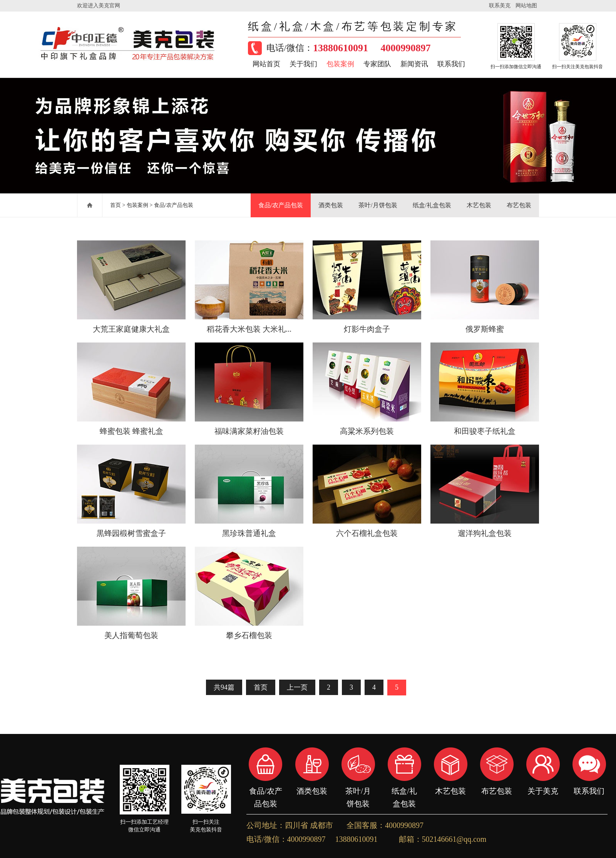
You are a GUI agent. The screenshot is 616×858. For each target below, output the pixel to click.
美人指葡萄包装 (131, 635)
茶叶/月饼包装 (378, 205)
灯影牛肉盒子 (367, 329)
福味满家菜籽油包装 (249, 431)
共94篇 (224, 687)
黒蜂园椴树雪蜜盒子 (131, 533)
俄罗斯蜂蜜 (485, 329)
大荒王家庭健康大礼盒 (131, 329)
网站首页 (266, 64)
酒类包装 (331, 205)
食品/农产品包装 (174, 205)
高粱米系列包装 (367, 431)
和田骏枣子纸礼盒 (485, 431)
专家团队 (377, 64)
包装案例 (340, 64)
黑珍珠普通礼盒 (249, 533)
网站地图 (526, 6)
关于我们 (303, 64)
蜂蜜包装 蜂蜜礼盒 (131, 431)
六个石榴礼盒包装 (367, 533)
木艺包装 (479, 205)
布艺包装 (519, 205)
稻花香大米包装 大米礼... (249, 329)
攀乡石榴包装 (249, 635)
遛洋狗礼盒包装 (485, 533)
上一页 (297, 687)
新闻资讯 (414, 64)
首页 (115, 205)
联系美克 (500, 6)
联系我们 (451, 64)
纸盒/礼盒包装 (432, 205)
